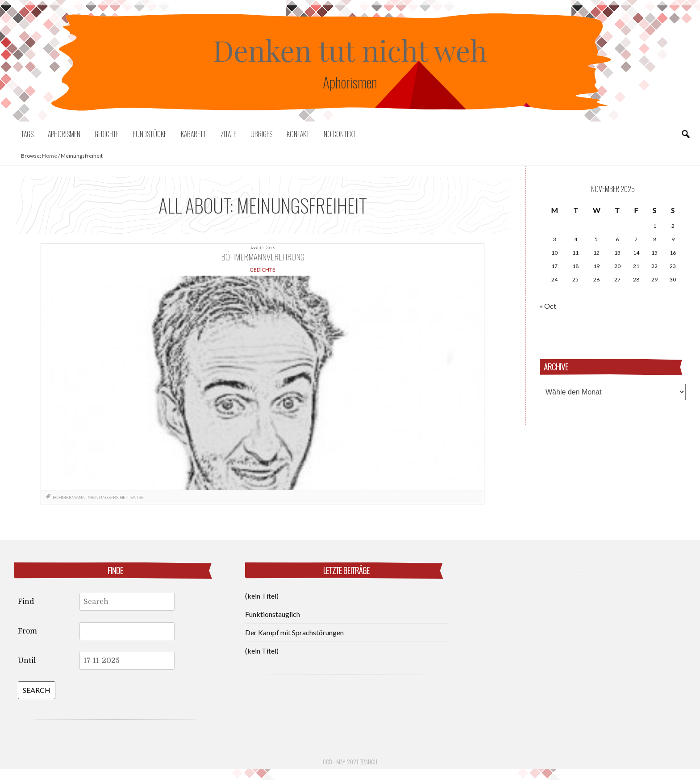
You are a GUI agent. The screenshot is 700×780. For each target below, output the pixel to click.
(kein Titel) (262, 596)
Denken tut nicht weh (350, 50)
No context (340, 134)
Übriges (261, 134)
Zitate (228, 134)
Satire (137, 497)
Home (50, 156)
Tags (27, 134)
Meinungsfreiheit (108, 497)
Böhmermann (69, 497)
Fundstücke (150, 134)
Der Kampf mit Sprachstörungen (294, 632)
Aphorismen (64, 134)
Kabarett (194, 134)
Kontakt (298, 134)
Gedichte (107, 134)
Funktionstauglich (273, 614)
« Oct (548, 306)
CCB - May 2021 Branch (350, 762)
